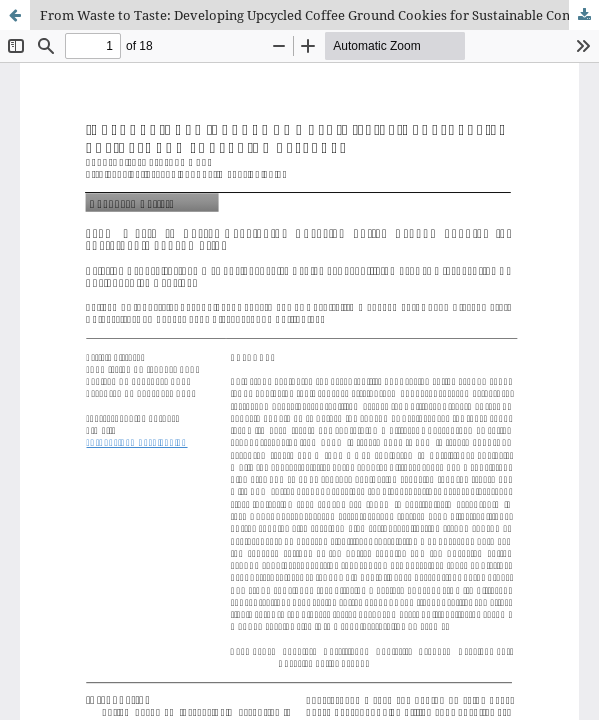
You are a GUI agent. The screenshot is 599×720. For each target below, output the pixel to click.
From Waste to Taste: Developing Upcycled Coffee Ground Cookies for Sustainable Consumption (319, 15)
